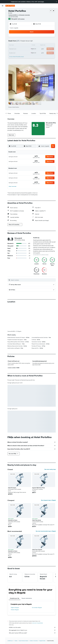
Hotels (16, 641)
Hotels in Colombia (34, 641)
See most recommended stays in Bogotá (46, 531)
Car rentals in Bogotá (37, 608)
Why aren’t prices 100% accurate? (32, 633)
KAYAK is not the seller (32, 627)
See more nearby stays (50, 469)
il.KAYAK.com (10, 641)
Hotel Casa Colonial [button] (37, 550)
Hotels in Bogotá (15, 610)
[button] (56, 2)
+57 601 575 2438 (13, 17)
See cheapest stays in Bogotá (48, 500)
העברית (42, 2)
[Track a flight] (3, 24)
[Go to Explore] (3, 21)
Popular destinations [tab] (27, 598)
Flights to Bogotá (15, 608)
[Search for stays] (3, 14)
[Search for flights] (3, 10)
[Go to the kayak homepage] (10, 6)
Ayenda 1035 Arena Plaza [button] (39, 488)
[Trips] (3, 32)
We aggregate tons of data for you (32, 630)
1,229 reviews (21, 19)
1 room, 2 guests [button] (14, 28)
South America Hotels (24, 641)
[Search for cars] (3, 17)
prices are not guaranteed (37, 623)
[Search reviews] (33, 280)
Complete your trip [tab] (15, 598)
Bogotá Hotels (42, 641)
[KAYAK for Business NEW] (3, 27)
